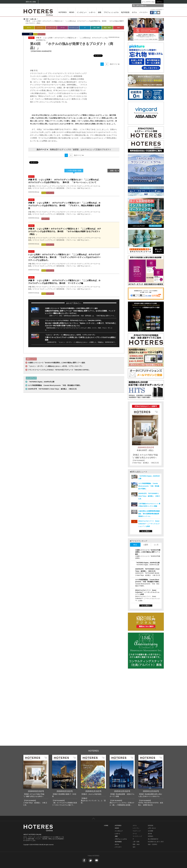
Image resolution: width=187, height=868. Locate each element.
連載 (100, 12)
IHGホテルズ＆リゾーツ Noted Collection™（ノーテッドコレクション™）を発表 (149, 524)
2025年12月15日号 (122, 791)
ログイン (159, 2)
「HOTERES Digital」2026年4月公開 (41, 382)
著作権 (150, 834)
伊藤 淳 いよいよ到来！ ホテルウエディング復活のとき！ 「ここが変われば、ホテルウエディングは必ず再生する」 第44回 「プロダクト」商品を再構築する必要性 (64, 206)
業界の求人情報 (31, 2)
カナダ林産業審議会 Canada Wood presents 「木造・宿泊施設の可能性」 (55, 385)
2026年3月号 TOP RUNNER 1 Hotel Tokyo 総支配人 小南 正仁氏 (52, 389)
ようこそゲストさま (148, 2)
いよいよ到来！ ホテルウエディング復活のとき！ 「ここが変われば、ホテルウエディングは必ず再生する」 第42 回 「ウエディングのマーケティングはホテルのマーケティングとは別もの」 (64, 257)
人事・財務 (96, 28)
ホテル (134, 12)
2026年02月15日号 (65, 791)
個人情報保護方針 (153, 839)
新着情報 (151, 825)
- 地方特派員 (118, 842)
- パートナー (118, 847)
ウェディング (51, 28)
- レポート (117, 834)
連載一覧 (113, 171)
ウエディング (137, 831)
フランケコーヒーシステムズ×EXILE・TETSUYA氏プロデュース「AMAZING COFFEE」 (74, 321)
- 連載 (116, 836)
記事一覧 (33, 19)
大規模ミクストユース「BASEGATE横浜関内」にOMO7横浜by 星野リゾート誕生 (71, 308)
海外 (119, 28)
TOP (27, 19)
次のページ (114, 64)
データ (63, 28)
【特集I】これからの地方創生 (91, 794)
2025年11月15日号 (151, 791)
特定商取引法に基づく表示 (156, 842)
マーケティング (74, 28)
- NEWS (117, 828)
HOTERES (63, 12)
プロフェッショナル (111, 12)
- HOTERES (118, 825)
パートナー (143, 12)
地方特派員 (125, 12)
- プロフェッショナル (120, 839)
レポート (92, 12)
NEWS (72, 12)
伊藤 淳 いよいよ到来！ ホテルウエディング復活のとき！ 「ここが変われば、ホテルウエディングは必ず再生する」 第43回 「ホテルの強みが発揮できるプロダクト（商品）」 (65, 231)
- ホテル (117, 844)
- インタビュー (118, 831)
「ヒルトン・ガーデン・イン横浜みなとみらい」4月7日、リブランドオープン (70, 335)
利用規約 (151, 836)
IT (85, 28)
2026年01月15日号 (93, 791)
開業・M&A (107, 28)
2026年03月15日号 (36, 791)
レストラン (40, 28)
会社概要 (151, 831)
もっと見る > (146, 531)
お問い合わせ (152, 828)
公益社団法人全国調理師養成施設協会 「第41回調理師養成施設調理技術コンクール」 (149, 514)
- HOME (106, 825)
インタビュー (82, 12)
